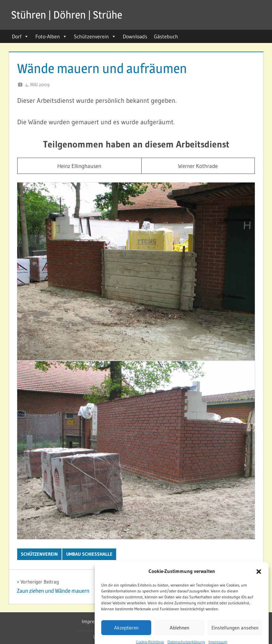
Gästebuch (166, 36)
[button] (259, 584)
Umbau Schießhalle (89, 554)
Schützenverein (95, 36)
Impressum (94, 621)
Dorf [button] (20, 36)
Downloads (135, 36)
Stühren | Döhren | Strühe (67, 15)
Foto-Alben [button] (51, 36)
